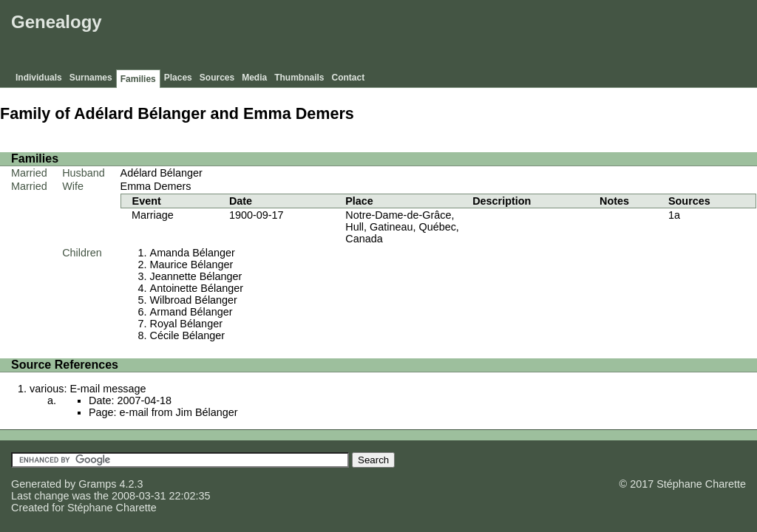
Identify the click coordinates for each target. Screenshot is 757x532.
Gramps (97, 484)
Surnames (91, 78)
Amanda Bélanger (193, 253)
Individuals (39, 78)
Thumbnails (299, 78)
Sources (217, 78)
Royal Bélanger (186, 324)
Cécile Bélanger (188, 335)
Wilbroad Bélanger (194, 300)
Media (254, 78)
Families (138, 79)
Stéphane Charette (112, 508)
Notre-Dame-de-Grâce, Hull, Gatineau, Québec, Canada (402, 227)
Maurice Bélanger (192, 265)
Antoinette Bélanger (197, 288)
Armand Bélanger (191, 312)
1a (674, 215)
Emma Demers (156, 186)
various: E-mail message (88, 389)
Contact (349, 78)
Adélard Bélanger (162, 173)
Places (178, 78)
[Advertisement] (484, 37)
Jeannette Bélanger (196, 276)
